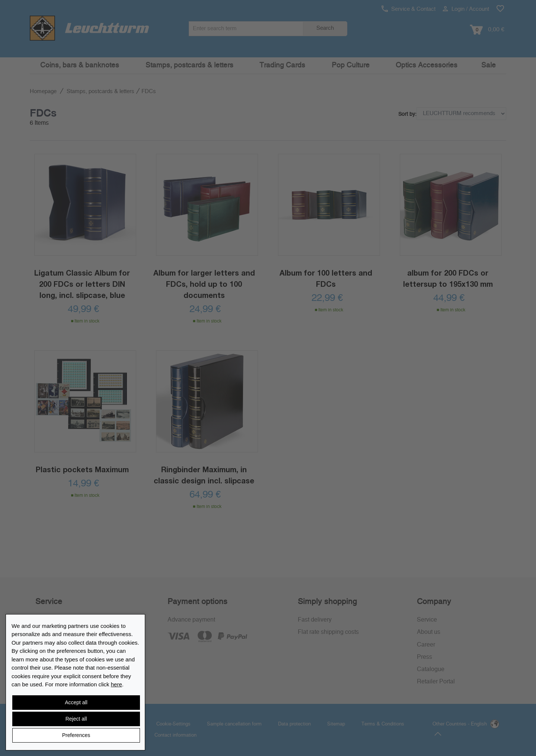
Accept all (76, 702)
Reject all (76, 719)
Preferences (76, 735)
